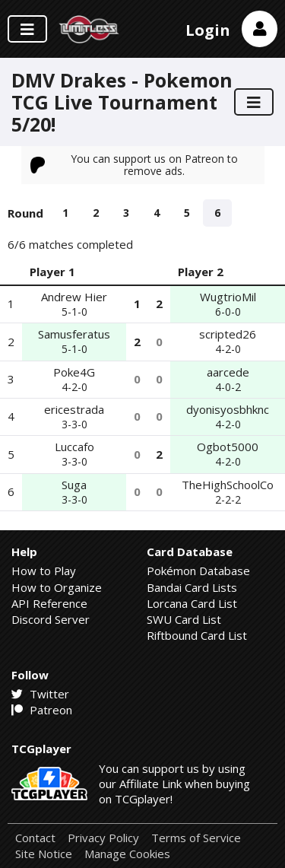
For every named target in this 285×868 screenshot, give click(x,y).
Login (208, 30)
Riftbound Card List (197, 635)
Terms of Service (196, 838)
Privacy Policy (103, 838)
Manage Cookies (127, 854)
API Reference (49, 603)
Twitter (40, 694)
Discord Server (51, 619)
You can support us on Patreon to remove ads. (135, 165)
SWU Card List (184, 619)
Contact (35, 838)
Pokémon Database (198, 571)
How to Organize (57, 587)
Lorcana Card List (192, 603)
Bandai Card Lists (192, 587)
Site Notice (44, 854)
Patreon (42, 710)
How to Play (44, 571)
